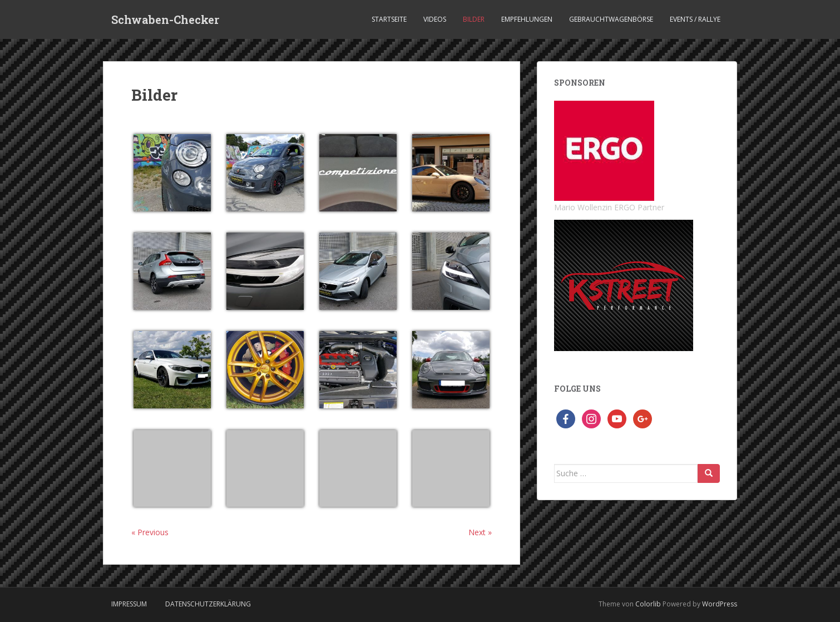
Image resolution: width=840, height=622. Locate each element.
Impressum (129, 604)
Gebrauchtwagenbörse (611, 19)
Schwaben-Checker (165, 19)
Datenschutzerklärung (208, 604)
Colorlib (648, 604)
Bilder (474, 19)
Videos (435, 19)
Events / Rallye (695, 19)
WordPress (720, 604)
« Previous (150, 532)
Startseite (389, 19)
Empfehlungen (527, 19)
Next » (480, 532)
